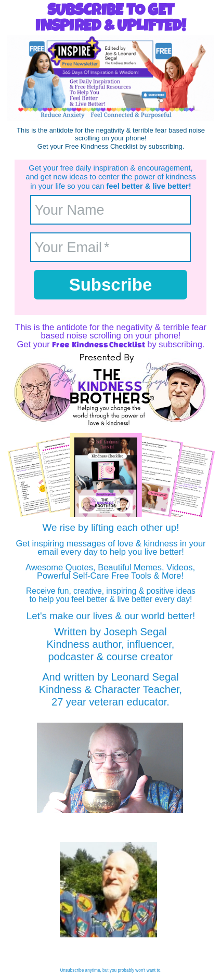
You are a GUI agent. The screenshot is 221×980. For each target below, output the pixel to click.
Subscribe (111, 285)
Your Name (70, 210)
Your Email (69, 247)
